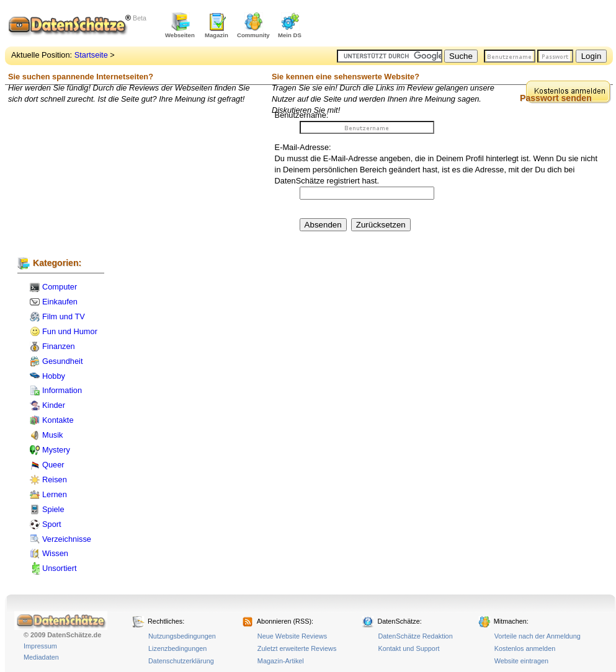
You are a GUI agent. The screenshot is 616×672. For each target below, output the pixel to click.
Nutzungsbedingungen (182, 636)
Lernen (55, 494)
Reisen (55, 480)
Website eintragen (521, 661)
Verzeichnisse (67, 539)
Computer (60, 287)
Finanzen (59, 346)
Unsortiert (59, 568)
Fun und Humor (70, 331)
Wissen (55, 553)
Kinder (54, 405)
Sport (52, 524)
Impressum (40, 646)
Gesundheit (62, 361)
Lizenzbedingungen (177, 648)
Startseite (91, 55)
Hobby (54, 376)
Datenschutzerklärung (181, 661)
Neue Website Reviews (292, 636)
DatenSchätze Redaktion (415, 636)
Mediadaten (41, 657)
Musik (52, 435)
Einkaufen (60, 302)
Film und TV (64, 316)
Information (62, 390)
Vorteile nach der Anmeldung (538, 636)
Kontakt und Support (408, 648)
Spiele (53, 509)
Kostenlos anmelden (525, 648)
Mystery (56, 450)
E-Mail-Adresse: (303, 147)
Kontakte (58, 420)
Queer (53, 465)
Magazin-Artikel (281, 661)
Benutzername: (302, 115)
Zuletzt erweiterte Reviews (297, 648)
